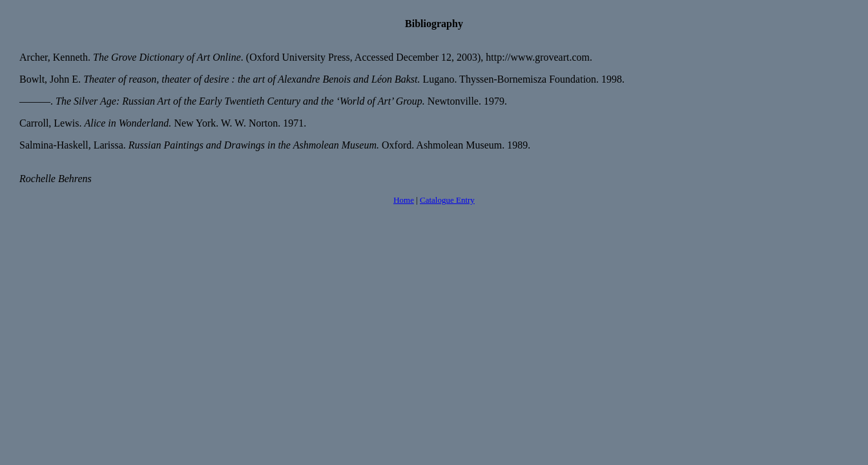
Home (404, 200)
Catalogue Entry (447, 200)
